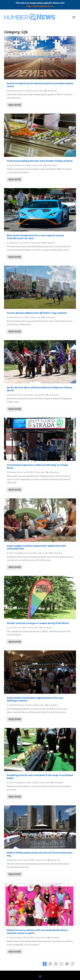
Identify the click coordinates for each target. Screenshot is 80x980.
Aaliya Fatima (15, 91)
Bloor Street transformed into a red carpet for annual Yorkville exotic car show (35, 237)
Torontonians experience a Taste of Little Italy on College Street (37, 466)
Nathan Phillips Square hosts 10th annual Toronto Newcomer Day (40, 854)
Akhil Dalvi (14, 243)
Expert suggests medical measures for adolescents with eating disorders (36, 547)
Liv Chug (13, 628)
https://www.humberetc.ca (40, 6)
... (61, 964)
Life (41, 91)
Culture (35, 91)
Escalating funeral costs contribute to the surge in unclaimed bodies (40, 777)
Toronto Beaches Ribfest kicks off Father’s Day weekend (37, 313)
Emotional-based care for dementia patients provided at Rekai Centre (40, 85)
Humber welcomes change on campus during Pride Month (38, 623)
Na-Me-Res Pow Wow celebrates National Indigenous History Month (40, 389)
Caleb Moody (15, 705)
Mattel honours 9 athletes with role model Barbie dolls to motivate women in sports (37, 932)
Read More (15, 105)
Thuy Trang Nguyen (18, 553)
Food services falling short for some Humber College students (40, 161)
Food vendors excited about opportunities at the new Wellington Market (35, 699)
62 (67, 964)
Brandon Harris (16, 395)
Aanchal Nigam (16, 938)
